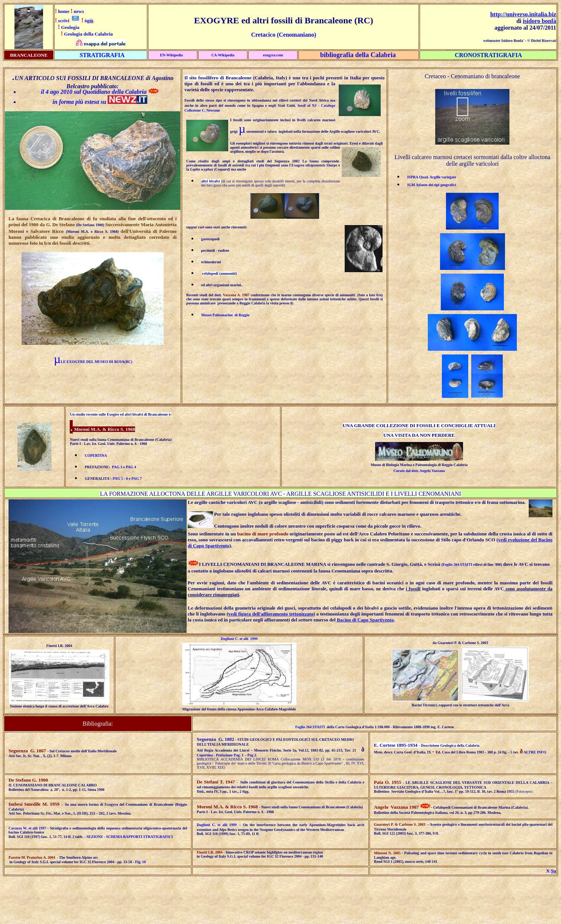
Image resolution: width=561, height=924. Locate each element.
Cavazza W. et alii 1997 (27, 828)
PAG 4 (131, 467)
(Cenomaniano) (296, 35)
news (79, 11)
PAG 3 (117, 467)
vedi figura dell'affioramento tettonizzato (271, 614)
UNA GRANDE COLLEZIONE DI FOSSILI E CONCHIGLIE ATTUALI (419, 425)
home (64, 11)
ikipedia (228, 55)
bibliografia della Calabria (358, 55)
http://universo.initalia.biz (523, 14)
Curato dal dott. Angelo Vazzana (419, 471)
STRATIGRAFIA (102, 55)
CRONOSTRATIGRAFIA (488, 55)
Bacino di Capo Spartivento (365, 620)
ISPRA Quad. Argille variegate (432, 177)
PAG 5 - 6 (120, 478)
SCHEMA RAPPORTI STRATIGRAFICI (140, 837)
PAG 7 (137, 478)
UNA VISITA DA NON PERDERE (419, 435)
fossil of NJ (307, 105)
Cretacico (263, 35)
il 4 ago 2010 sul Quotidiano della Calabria (94, 92)
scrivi (64, 21)
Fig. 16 (140, 862)
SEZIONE (95, 837)
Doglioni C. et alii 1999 (239, 639)
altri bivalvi (211, 181)
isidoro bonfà (539, 21)
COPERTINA (96, 456)
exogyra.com (273, 55)
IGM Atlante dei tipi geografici (432, 185)
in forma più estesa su (80, 102)
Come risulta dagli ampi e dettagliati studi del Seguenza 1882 (244, 161)
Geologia (70, 27)
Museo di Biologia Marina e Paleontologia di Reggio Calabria (419, 465)
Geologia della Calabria (88, 34)
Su (554, 871)
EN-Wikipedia (171, 55)
